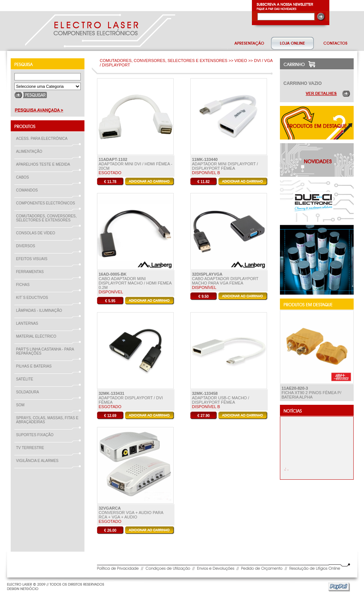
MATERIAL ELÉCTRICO (38, 336)
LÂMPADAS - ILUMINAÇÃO (41, 311)
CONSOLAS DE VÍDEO (37, 233)
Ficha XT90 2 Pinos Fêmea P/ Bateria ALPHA (312, 393)
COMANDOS (29, 190)
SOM (22, 405)
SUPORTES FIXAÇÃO (37, 435)
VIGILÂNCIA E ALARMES (39, 461)
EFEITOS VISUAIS (33, 259)
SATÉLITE (26, 379)
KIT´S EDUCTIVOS (34, 298)
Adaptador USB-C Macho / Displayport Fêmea (221, 398)
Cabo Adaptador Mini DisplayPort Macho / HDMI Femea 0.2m (135, 281)
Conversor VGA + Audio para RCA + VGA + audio (131, 513)
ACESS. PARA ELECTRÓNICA (43, 139)
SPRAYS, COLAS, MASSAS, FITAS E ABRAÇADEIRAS (47, 420)
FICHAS (25, 285)
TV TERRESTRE (32, 448)
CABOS (24, 177)
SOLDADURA (29, 392)
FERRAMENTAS (32, 272)
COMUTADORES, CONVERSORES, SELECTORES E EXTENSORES (46, 218)
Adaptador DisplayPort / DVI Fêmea (131, 398)
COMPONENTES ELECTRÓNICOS (47, 203)
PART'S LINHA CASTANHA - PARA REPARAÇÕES (45, 351)
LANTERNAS (27, 323)
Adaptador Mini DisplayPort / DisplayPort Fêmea (225, 164)
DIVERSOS (26, 246)
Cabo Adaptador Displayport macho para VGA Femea (225, 279)
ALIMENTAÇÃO (31, 151)
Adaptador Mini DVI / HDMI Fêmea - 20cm (136, 164)
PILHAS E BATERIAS (36, 366)
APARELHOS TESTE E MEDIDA (45, 164)
